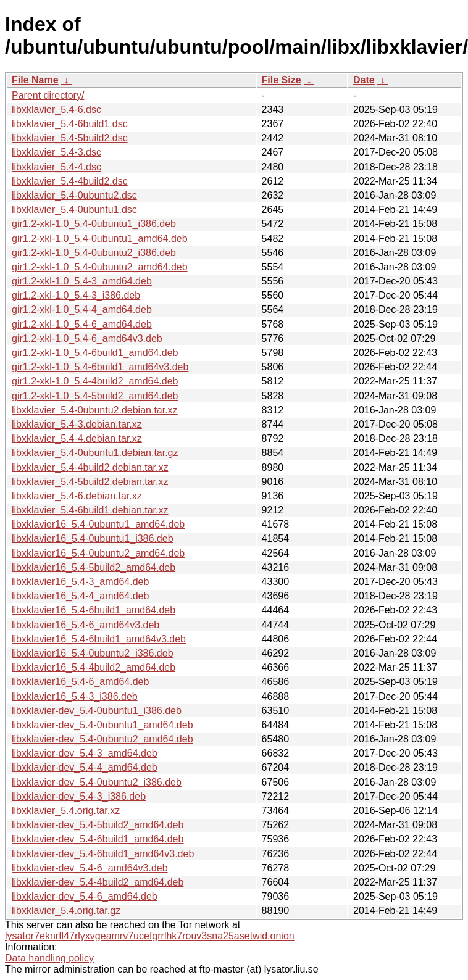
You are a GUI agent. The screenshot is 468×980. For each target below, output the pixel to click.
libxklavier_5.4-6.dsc (56, 110)
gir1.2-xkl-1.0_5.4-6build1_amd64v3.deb (100, 367)
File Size (282, 80)
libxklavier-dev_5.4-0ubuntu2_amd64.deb (102, 739)
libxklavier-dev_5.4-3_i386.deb (79, 796)
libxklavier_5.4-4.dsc (56, 167)
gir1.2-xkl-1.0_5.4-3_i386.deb (76, 295)
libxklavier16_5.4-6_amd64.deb (80, 682)
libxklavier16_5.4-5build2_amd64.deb (94, 567)
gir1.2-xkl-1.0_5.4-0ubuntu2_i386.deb (94, 253)
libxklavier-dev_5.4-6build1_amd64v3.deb (103, 854)
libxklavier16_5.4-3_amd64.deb (80, 582)
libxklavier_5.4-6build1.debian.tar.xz (90, 510)
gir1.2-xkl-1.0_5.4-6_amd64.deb (82, 324)
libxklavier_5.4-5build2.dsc (70, 138)
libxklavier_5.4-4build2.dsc (70, 181)
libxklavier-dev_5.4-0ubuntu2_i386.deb (97, 782)
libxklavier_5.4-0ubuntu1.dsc (74, 210)
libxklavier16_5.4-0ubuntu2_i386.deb (93, 653)
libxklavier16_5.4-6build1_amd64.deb (94, 610)
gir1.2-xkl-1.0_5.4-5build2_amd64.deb (95, 396)
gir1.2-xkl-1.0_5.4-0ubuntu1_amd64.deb (100, 239)
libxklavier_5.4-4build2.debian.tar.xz (90, 467)
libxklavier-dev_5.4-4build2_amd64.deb (98, 882)
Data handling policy (49, 958)
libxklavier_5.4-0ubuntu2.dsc (74, 195)
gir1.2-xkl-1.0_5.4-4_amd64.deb (82, 309)
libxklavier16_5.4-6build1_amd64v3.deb (99, 639)
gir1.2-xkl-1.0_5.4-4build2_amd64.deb (95, 381)
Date (364, 80)
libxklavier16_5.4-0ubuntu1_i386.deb (93, 538)
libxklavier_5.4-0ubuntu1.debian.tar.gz (95, 453)
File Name (35, 80)
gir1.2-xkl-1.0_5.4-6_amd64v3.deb (87, 338)
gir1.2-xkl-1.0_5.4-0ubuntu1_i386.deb (94, 224)
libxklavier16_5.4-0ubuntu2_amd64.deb (98, 553)
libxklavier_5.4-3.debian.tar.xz (77, 424)
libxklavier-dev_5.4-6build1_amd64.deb (98, 839)
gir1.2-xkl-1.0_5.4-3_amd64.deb (82, 281)
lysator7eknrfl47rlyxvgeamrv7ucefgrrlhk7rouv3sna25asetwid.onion (150, 936)
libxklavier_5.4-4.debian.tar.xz (77, 438)
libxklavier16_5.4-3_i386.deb (75, 696)
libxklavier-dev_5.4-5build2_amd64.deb (98, 825)
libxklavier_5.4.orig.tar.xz (66, 811)
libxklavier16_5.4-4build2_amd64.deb (94, 667)
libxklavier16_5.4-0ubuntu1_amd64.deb (98, 524)
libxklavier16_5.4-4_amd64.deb (80, 596)
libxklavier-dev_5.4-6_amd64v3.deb (90, 868)
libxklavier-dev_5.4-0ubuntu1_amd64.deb (102, 725)
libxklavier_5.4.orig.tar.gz (66, 911)
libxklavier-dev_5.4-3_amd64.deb (85, 753)
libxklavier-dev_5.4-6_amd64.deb (85, 896)
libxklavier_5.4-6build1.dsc (70, 124)
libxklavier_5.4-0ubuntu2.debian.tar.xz (95, 410)
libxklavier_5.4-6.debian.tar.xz (77, 496)
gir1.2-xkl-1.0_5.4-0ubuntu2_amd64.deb (100, 267)
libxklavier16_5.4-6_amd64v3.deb (86, 625)
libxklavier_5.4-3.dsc (56, 152)
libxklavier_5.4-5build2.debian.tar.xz (90, 482)
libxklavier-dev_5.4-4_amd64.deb (85, 767)
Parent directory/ (48, 95)
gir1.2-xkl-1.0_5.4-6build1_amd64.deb (95, 353)
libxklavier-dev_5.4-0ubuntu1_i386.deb (97, 711)
